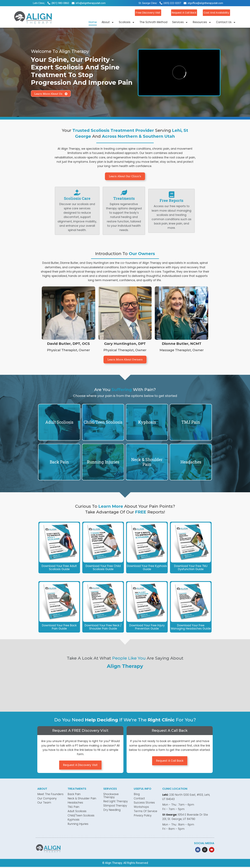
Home (93, 22)
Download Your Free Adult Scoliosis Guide (59, 568)
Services (180, 22)
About (108, 22)
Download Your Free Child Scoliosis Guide (103, 568)
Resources (202, 22)
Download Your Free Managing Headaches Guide (191, 627)
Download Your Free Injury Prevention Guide (147, 627)
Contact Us (226, 22)
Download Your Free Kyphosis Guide (147, 568)
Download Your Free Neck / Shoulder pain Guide (103, 627)
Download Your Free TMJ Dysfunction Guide (191, 568)
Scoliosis (127, 22)
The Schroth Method (153, 22)
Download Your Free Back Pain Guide (59, 627)
